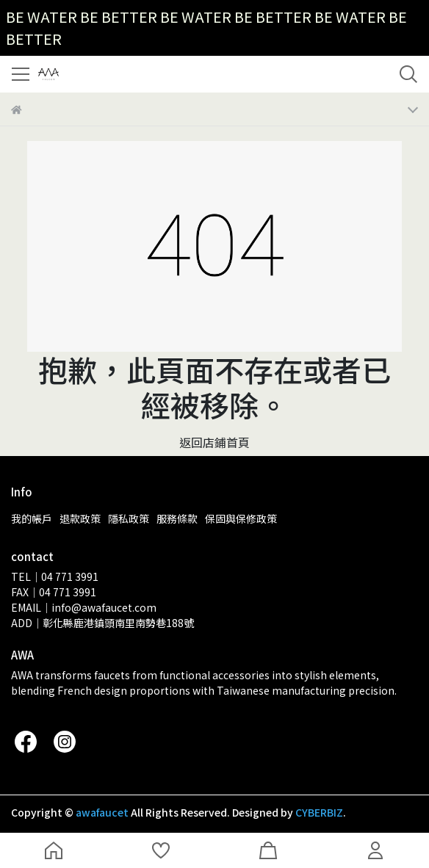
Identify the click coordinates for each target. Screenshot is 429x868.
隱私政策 (129, 518)
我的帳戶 (32, 518)
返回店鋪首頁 (214, 442)
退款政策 (80, 518)
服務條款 (177, 518)
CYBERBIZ (319, 812)
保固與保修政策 (241, 518)
